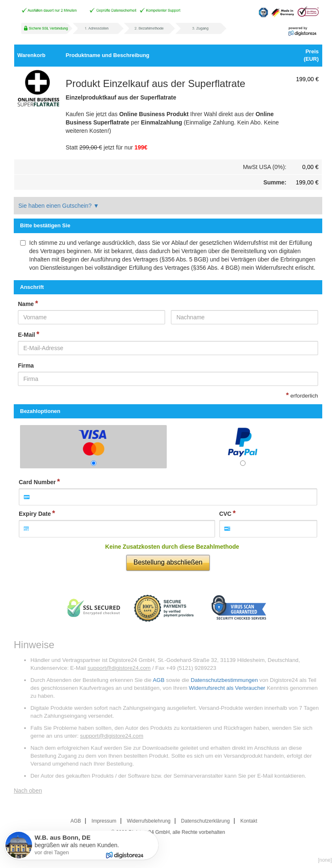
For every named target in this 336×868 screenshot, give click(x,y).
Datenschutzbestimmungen (224, 680)
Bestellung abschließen (168, 562)
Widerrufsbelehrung (149, 821)
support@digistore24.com (119, 668)
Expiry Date (35, 514)
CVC (226, 514)
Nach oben (28, 791)
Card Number (37, 482)
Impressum (104, 821)
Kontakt (249, 821)
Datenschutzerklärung (205, 821)
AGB (158, 680)
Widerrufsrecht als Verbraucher (227, 688)
